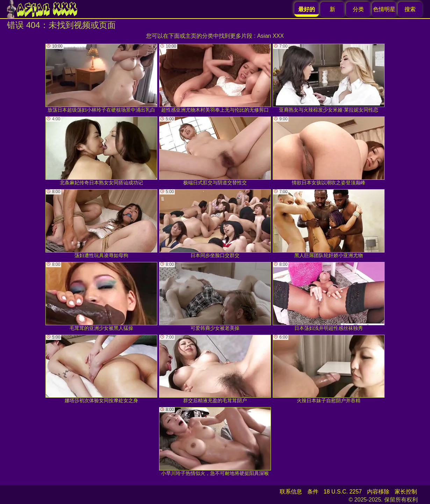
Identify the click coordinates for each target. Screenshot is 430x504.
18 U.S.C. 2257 (343, 492)
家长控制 (406, 492)
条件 (313, 492)
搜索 (410, 9)
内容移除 (378, 492)
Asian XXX (270, 36)
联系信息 (291, 492)
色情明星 (384, 9)
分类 (358, 9)
